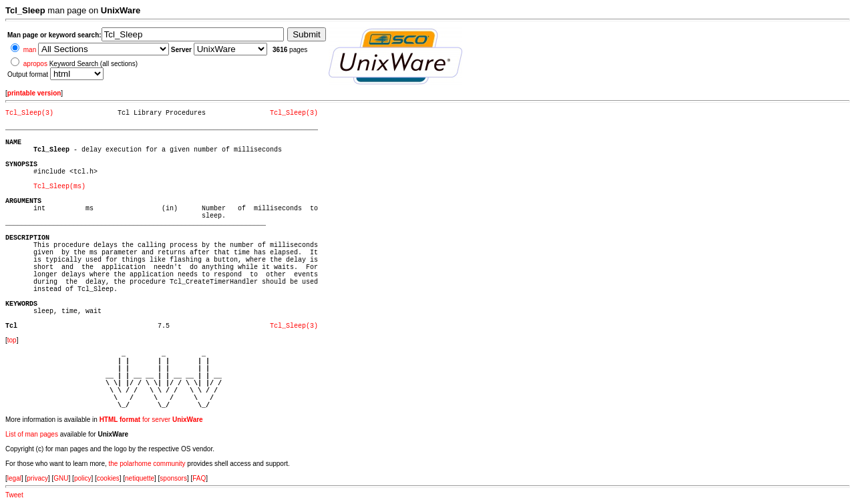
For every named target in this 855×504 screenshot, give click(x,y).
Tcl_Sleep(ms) (59, 187)
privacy (37, 478)
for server (151, 420)
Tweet (14, 495)
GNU (61, 478)
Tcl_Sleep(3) (29, 113)
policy (83, 478)
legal (14, 478)
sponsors (173, 478)
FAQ (199, 478)
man (30, 50)
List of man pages (32, 434)
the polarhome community (147, 464)
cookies (108, 478)
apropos (35, 64)
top (12, 340)
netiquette (140, 478)
